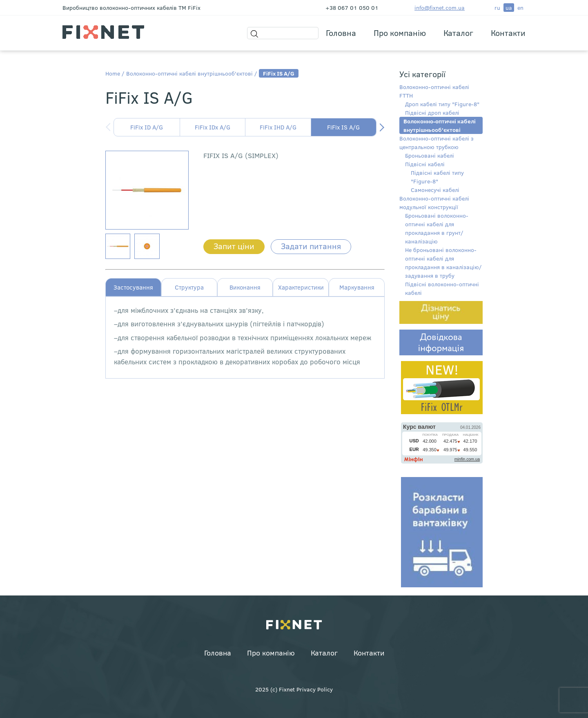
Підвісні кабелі (425, 164)
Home (113, 73)
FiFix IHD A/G (278, 127)
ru (497, 8)
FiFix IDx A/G (213, 127)
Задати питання (311, 246)
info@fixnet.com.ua (440, 8)
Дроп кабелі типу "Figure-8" (442, 104)
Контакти (508, 32)
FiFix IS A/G (343, 127)
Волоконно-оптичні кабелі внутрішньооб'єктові (189, 73)
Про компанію (400, 32)
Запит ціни (234, 246)
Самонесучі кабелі (435, 190)
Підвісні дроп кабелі (432, 113)
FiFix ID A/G (147, 127)
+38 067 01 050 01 (352, 8)
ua (509, 8)
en (520, 8)
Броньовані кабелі (430, 155)
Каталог (458, 32)
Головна (341, 32)
